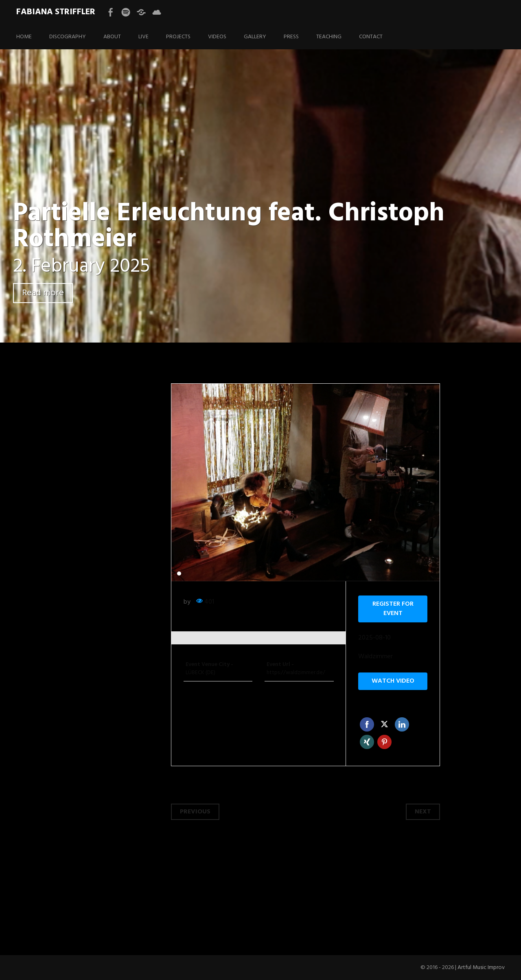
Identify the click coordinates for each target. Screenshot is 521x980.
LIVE (143, 37)
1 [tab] (179, 573)
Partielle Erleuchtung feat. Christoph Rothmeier (229, 227)
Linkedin (402, 724)
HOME (24, 37)
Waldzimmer (375, 657)
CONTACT (371, 37)
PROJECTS (178, 37)
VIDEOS (217, 37)
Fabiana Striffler (56, 12)
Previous (195, 812)
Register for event (393, 609)
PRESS (291, 37)
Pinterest (384, 742)
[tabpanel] (306, 482)
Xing (367, 742)
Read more (43, 293)
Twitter (384, 724)
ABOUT (112, 37)
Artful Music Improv (481, 968)
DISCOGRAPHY (68, 37)
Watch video (393, 681)
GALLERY (255, 37)
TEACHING (329, 37)
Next (423, 812)
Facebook (367, 724)
